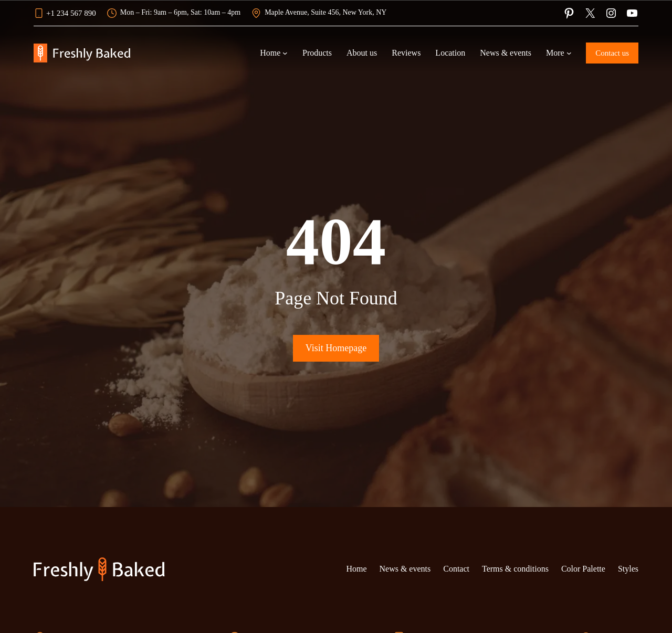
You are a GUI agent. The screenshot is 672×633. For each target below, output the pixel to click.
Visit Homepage (336, 348)
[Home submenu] (285, 53)
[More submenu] (569, 53)
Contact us (612, 53)
